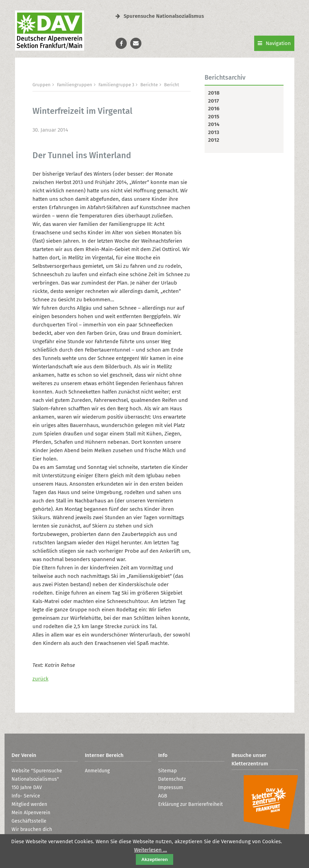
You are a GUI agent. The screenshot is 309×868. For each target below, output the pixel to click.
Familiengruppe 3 (116, 85)
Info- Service (26, 796)
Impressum (171, 788)
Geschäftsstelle (29, 821)
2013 (214, 132)
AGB (163, 796)
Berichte (149, 85)
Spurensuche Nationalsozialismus (160, 16)
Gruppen (42, 85)
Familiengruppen (75, 85)
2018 (214, 93)
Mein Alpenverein (31, 813)
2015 (214, 117)
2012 (214, 140)
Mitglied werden (29, 804)
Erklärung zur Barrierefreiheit (190, 804)
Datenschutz (172, 779)
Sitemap (167, 771)
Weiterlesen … (150, 850)
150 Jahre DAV (27, 788)
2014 (214, 124)
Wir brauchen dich (32, 829)
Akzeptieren (155, 859)
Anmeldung (97, 771)
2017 (214, 101)
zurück (41, 679)
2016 (214, 109)
